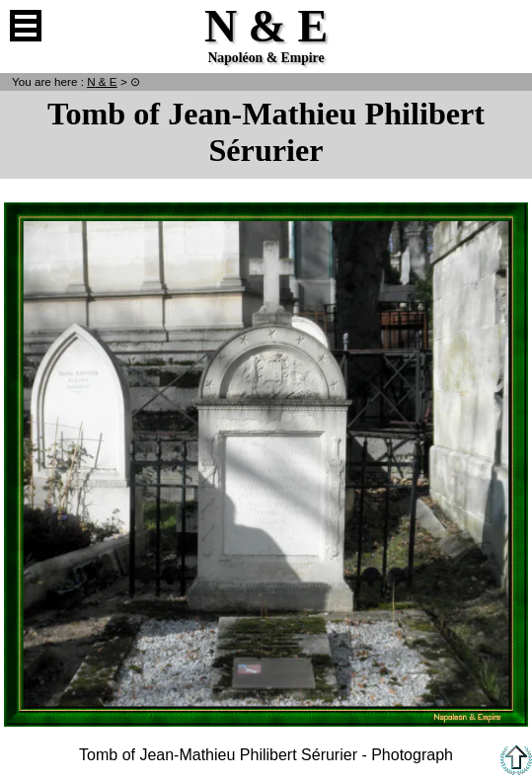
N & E (102, 81)
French (506, 26)
